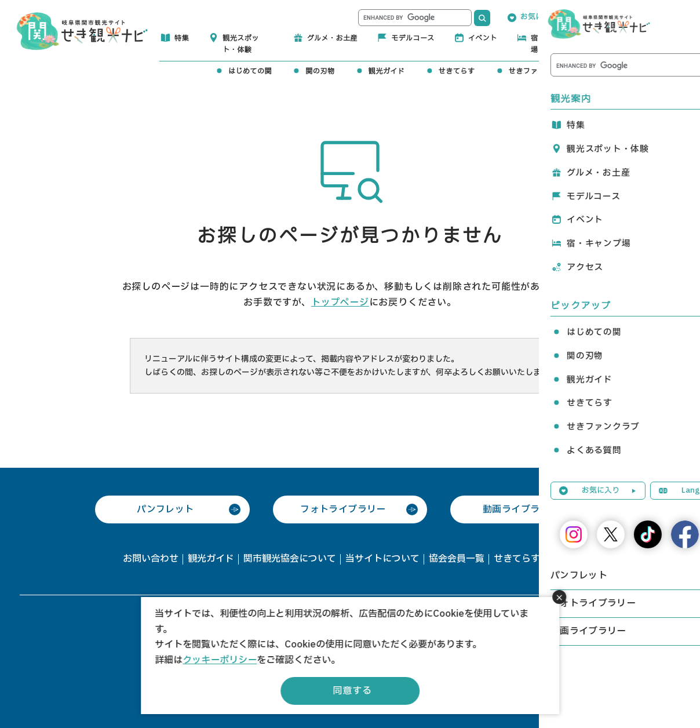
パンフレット (165, 509)
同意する (352, 691)
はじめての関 (250, 71)
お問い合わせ (151, 559)
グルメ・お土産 (332, 38)
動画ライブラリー (521, 509)
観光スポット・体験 (241, 44)
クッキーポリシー (220, 660)
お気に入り (539, 17)
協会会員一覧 (457, 559)
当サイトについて (382, 559)
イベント (483, 38)
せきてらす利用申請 (535, 559)
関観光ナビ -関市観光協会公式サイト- (82, 30)
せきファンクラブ (538, 71)
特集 (182, 38)
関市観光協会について (290, 559)
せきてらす (457, 71)
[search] (415, 18)
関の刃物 (320, 71)
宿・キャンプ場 (553, 44)
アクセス (630, 38)
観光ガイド (387, 71)
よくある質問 (622, 71)
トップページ (340, 303)
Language (616, 17)
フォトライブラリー (343, 509)
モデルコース (413, 38)
